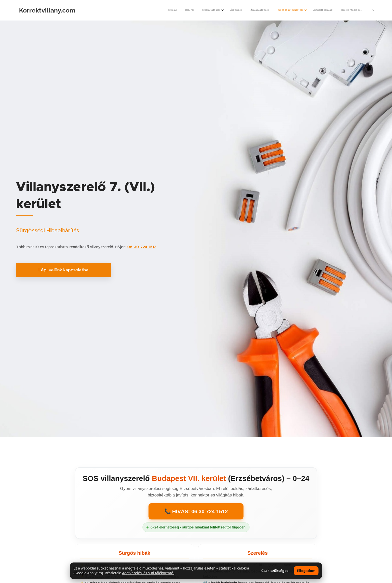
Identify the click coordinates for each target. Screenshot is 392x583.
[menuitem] (300, 10)
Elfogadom (306, 571)
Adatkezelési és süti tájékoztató (148, 573)
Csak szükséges (275, 571)
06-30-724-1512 (142, 247)
